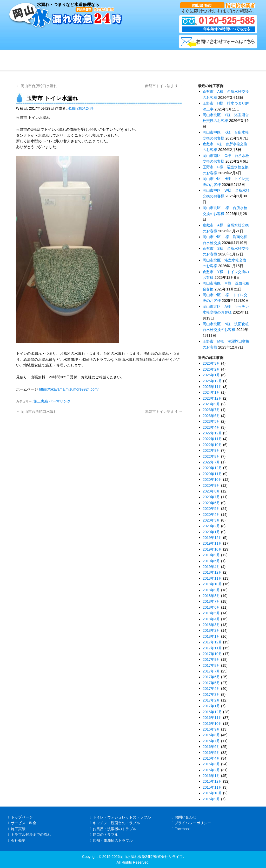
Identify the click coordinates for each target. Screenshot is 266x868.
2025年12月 (212, 381)
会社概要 (17, 841)
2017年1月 (211, 706)
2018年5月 (211, 613)
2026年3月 (211, 363)
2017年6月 (211, 677)
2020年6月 (211, 503)
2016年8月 (211, 735)
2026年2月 (211, 369)
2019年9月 (211, 555)
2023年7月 (211, 410)
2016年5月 (211, 753)
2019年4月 (211, 567)
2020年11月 (212, 474)
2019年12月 (212, 538)
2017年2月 (211, 700)
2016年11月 (212, 718)
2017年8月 (211, 665)
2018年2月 (211, 630)
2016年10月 (212, 724)
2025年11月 (212, 387)
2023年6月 (211, 416)
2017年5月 (211, 683)
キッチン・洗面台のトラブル (115, 823)
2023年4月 (211, 427)
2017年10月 (212, 654)
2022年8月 (211, 456)
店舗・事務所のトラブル (111, 841)
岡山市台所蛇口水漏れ (37, 86)
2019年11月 (212, 543)
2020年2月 (211, 526)
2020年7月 (211, 497)
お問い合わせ (184, 817)
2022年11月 (212, 439)
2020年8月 (211, 491)
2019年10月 (212, 549)
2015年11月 (212, 787)
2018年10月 (212, 584)
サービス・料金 (22, 823)
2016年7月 (211, 741)
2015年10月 (212, 793)
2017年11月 (212, 648)
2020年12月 (212, 468)
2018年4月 (211, 619)
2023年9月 (211, 404)
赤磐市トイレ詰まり (164, 86)
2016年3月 (211, 764)
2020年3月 (211, 520)
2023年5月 (211, 421)
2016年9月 (211, 729)
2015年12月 (212, 781)
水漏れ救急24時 (81, 108)
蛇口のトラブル (104, 835)
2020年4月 (211, 515)
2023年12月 (212, 398)
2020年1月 (211, 532)
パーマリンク (60, 401)
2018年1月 (211, 636)
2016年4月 (211, 758)
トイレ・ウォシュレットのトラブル (121, 817)
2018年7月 (211, 601)
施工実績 (41, 401)
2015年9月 (211, 799)
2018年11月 (212, 578)
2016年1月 (211, 776)
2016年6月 (211, 747)
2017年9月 (211, 659)
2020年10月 (212, 480)
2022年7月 (211, 462)
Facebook (181, 829)
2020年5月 (211, 509)
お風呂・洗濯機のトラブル (113, 829)
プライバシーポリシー (191, 823)
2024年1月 (211, 392)
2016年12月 (212, 712)
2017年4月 (211, 689)
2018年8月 (211, 596)
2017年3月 (211, 695)
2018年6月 (211, 607)
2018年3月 (211, 625)
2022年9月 (211, 450)
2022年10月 (212, 445)
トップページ (21, 817)
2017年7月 (211, 671)
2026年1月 (211, 375)
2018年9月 (211, 590)
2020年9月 (211, 485)
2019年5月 (211, 561)
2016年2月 (211, 770)
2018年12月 (212, 572)
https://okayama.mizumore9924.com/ (69, 389)
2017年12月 (212, 642)
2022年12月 (212, 433)
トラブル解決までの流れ (30, 835)
